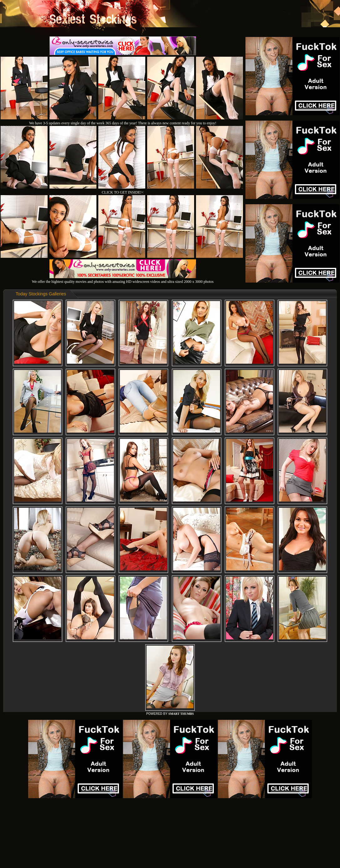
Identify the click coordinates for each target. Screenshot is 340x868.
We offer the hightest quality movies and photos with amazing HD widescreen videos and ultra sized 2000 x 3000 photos (123, 279)
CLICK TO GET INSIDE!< (123, 192)
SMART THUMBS (181, 714)
